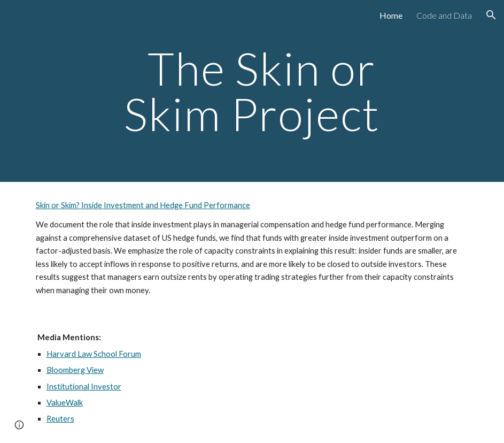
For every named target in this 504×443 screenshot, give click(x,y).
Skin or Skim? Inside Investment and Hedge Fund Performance (143, 205)
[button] (491, 15)
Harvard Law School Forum (94, 354)
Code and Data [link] (444, 15)
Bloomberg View (75, 370)
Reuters (60, 419)
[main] (252, 91)
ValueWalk (65, 403)
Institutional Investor (84, 387)
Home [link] (391, 15)
